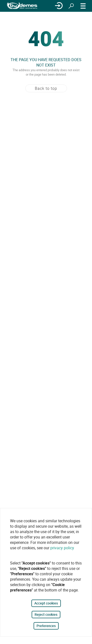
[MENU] (83, 6)
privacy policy (62, 548)
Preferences (46, 626)
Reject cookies (46, 614)
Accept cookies (46, 603)
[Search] (71, 6)
